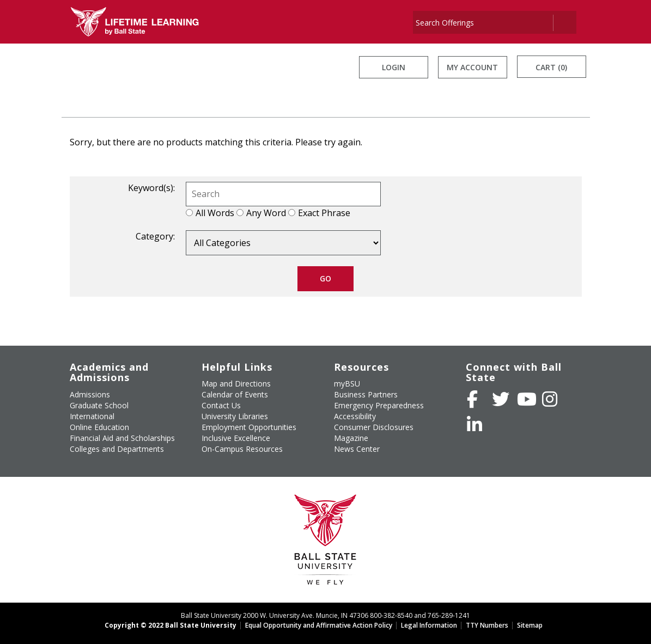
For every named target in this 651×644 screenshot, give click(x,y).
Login (394, 67)
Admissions (90, 394)
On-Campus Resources (242, 449)
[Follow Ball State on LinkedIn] (474, 425)
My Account (472, 67)
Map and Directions (236, 384)
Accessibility (355, 416)
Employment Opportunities (249, 427)
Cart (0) (551, 67)
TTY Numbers (487, 625)
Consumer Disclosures (374, 427)
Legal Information (429, 625)
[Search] (483, 22)
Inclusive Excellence (236, 438)
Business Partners (366, 394)
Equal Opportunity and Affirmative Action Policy (319, 625)
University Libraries (235, 416)
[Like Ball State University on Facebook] (472, 399)
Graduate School (99, 405)
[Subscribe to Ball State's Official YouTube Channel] (527, 399)
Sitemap (530, 625)
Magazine (351, 438)
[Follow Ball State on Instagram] (550, 399)
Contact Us (221, 405)
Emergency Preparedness (379, 405)
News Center (357, 449)
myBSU (347, 384)
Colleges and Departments (117, 449)
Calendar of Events (235, 394)
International (92, 416)
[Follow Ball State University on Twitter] (501, 399)
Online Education (99, 427)
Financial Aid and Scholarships (122, 438)
